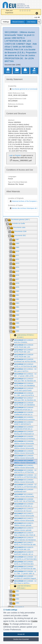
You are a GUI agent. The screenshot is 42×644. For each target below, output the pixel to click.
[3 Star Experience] (25, 11)
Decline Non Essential (21, 639)
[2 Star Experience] (23, 11)
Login (37, 17)
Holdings (6, 22)
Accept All (21, 634)
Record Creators (18, 22)
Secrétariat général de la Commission (23, 89)
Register (18, 155)
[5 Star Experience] (30, 11)
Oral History (31, 22)
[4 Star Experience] (28, 11)
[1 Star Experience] (21, 11)
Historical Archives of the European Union (24, 201)
